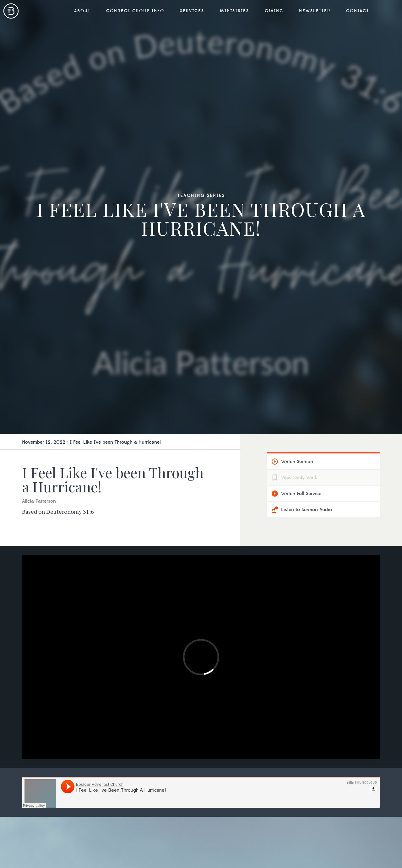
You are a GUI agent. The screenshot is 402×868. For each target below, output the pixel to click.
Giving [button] (274, 11)
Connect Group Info (135, 11)
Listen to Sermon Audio (307, 510)
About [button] (82, 11)
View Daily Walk (299, 478)
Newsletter (315, 11)
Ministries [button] (234, 11)
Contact (358, 11)
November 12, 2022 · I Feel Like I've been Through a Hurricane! (91, 442)
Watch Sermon (297, 462)
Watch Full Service (301, 494)
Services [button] (192, 11)
